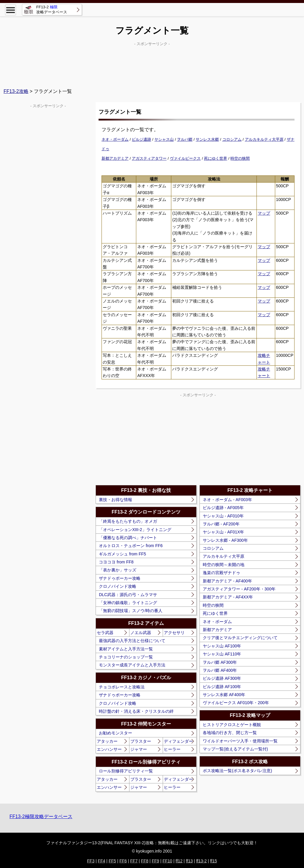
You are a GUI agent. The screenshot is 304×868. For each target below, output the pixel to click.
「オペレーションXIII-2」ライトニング (135, 530)
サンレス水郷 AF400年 (224, 695)
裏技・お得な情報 (115, 500)
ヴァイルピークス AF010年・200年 (236, 703)
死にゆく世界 (216, 158)
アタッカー (107, 741)
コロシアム (232, 139)
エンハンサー (109, 749)
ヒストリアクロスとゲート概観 (232, 725)
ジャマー (139, 749)
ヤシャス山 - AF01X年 (223, 532)
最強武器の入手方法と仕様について (132, 641)
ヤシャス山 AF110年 (222, 654)
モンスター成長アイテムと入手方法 (132, 665)
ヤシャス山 (164, 139)
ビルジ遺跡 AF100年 (222, 687)
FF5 (112, 861)
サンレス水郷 (207, 139)
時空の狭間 (240, 158)
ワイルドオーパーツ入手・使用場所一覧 (240, 741)
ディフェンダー (178, 741)
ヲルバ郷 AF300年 (220, 662)
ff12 (179, 861)
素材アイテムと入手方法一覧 (126, 649)
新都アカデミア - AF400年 (227, 581)
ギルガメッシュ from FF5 (122, 554)
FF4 (102, 861)
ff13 (189, 861)
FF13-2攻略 (16, 91)
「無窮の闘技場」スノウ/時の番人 (131, 611)
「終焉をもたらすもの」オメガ (128, 521)
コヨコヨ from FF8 (116, 562)
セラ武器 (105, 633)
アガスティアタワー (149, 158)
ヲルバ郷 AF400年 (220, 670)
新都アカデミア (115, 158)
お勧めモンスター (115, 733)
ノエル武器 (141, 633)
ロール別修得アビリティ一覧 (126, 771)
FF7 (134, 861)
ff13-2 (202, 861)
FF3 (91, 861)
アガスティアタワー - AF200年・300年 (239, 589)
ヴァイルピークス (185, 158)
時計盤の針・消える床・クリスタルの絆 (136, 711)
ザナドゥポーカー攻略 (120, 578)
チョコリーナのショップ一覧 (126, 657)
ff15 (214, 861)
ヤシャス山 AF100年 (222, 646)
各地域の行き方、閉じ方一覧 (230, 733)
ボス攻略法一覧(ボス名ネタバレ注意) (237, 771)
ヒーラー (172, 749)
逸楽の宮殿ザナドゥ (221, 573)
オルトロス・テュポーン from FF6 (131, 546)
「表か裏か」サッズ (118, 570)
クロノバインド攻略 (118, 586)
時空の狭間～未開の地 (224, 565)
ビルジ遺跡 (141, 139)
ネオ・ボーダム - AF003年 (227, 500)
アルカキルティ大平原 (264, 139)
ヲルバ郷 (185, 139)
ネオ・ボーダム (115, 139)
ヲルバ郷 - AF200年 (221, 524)
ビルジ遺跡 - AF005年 (223, 508)
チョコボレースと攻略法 (122, 687)
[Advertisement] (152, 63)
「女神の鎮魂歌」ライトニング (128, 603)
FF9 (155, 861)
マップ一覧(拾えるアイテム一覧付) (235, 749)
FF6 (123, 861)
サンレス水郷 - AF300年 (225, 540)
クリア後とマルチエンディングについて (240, 638)
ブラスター (141, 741)
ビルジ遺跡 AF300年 (222, 678)
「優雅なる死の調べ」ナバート (128, 538)
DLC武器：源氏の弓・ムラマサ (128, 595)
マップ (264, 213)
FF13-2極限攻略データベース (41, 816)
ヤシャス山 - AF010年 (223, 516)
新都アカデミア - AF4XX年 (228, 597)
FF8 (145, 861)
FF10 (167, 861)
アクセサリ (174, 633)
